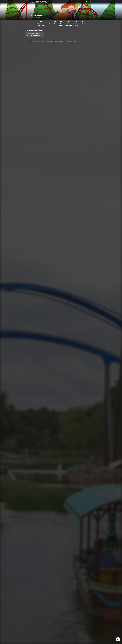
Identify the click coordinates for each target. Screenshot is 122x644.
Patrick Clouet (36, 18)
